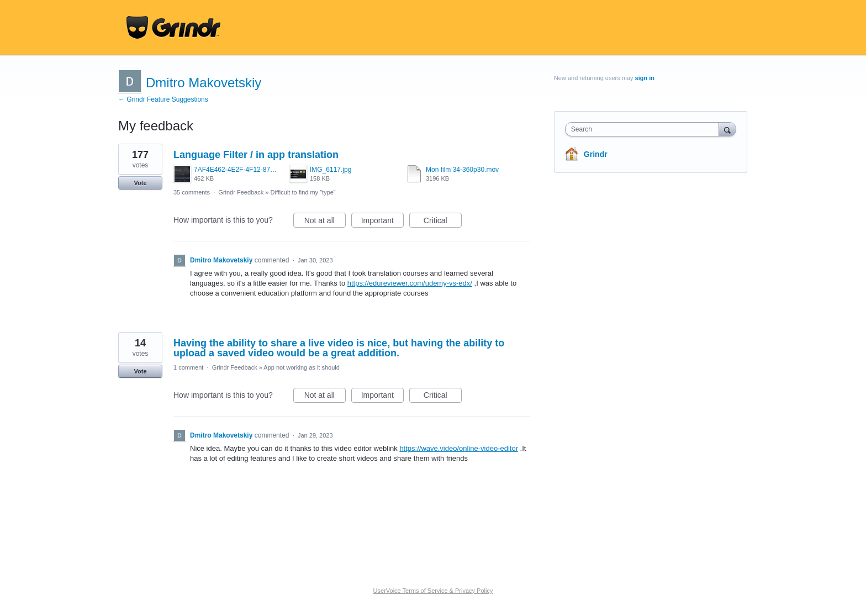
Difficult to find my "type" (303, 192)
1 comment (188, 367)
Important (382, 222)
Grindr (596, 154)
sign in (645, 78)
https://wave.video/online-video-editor (459, 448)
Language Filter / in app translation (256, 155)
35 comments (192, 192)
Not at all (325, 222)
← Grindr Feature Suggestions (163, 99)
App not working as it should (302, 367)
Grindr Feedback (241, 192)
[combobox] (645, 129)
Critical (443, 222)
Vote (140, 183)
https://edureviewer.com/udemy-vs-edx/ (410, 283)
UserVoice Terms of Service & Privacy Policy (433, 591)
